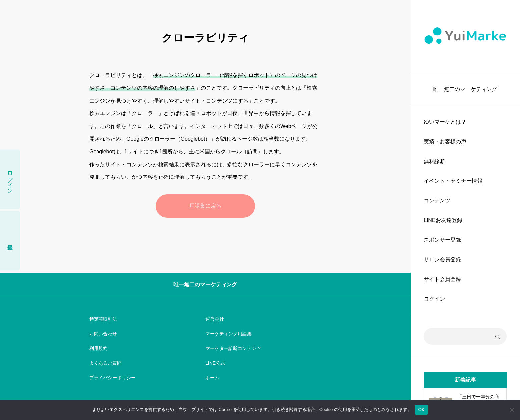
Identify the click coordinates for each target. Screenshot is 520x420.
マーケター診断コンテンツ (233, 348)
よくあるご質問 (105, 363)
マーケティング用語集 (228, 334)
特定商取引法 (103, 319)
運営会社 (215, 319)
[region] (465, 210)
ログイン (434, 299)
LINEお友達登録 (443, 220)
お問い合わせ (103, 334)
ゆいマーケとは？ (445, 122)
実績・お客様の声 (445, 141)
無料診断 (434, 161)
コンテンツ (437, 201)
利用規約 (98, 348)
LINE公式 (215, 363)
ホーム (212, 378)
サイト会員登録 (442, 279)
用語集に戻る (205, 206)
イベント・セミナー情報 (453, 181)
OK (421, 410)
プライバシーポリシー (112, 378)
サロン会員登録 (442, 260)
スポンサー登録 (442, 240)
